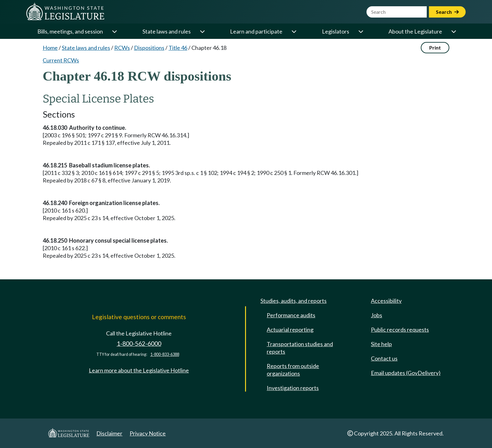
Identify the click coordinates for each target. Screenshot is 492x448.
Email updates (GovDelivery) (406, 373)
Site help (381, 344)
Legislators (336, 31)
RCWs (122, 48)
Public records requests (400, 329)
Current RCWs (61, 60)
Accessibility (386, 301)
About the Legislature (415, 31)
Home (50, 48)
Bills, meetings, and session (70, 31)
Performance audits (291, 315)
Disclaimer (109, 433)
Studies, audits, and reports (294, 301)
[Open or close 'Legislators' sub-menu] (361, 31)
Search (447, 12)
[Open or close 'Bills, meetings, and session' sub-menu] (114, 31)
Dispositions (149, 48)
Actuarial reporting (290, 329)
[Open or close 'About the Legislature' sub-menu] (453, 31)
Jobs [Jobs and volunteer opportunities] (377, 315)
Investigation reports (293, 388)
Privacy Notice (148, 433)
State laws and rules (167, 31)
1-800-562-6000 (139, 343)
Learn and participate (256, 31)
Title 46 (178, 48)
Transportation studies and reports (300, 348)
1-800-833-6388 (165, 354)
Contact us (384, 358)
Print (435, 47)
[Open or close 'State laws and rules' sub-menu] (202, 31)
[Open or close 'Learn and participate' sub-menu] (294, 31)
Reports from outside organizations (293, 370)
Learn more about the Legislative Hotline (139, 370)
